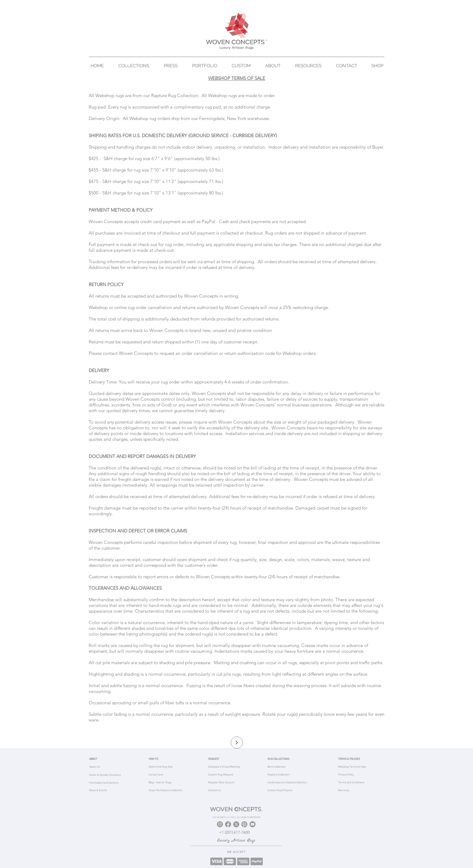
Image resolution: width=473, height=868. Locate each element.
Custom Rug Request (221, 775)
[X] (236, 824)
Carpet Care (156, 775)
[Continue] (237, 743)
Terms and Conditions (351, 783)
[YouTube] (252, 824)
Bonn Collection (277, 767)
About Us (95, 767)
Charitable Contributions (104, 783)
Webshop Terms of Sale (352, 767)
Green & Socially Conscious (105, 775)
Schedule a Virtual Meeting (224, 767)
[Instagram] (220, 824)
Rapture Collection (279, 775)
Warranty (344, 790)
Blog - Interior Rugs (160, 783)
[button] (137, 66)
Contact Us (214, 790)
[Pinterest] (244, 824)
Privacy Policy (346, 775)
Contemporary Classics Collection (287, 783)
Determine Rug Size (161, 767)
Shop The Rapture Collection (166, 790)
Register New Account (221, 783)
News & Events (98, 790)
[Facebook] (228, 824)
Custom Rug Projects (280, 790)
